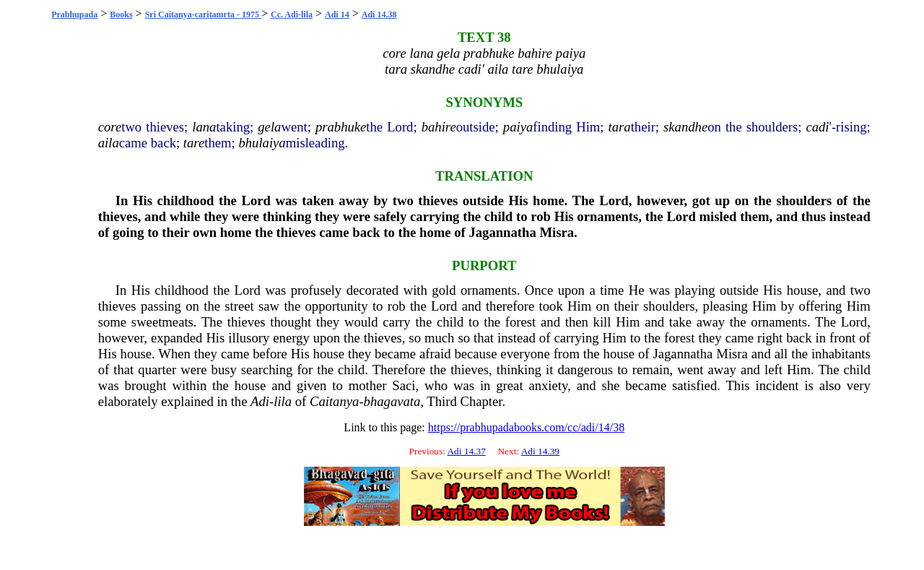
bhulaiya (262, 143)
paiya (518, 127)
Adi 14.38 (379, 14)
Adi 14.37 (466, 451)
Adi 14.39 (540, 451)
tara (620, 127)
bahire (439, 127)
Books (121, 14)
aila (109, 143)
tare (194, 143)
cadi (817, 127)
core (110, 127)
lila (283, 401)
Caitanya (334, 401)
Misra (557, 232)
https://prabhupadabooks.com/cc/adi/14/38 (526, 427)
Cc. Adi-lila (292, 14)
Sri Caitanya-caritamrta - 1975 (203, 14)
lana (204, 127)
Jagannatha (502, 232)
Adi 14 (337, 14)
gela (269, 127)
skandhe (685, 127)
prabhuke (341, 127)
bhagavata (392, 401)
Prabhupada (74, 14)
